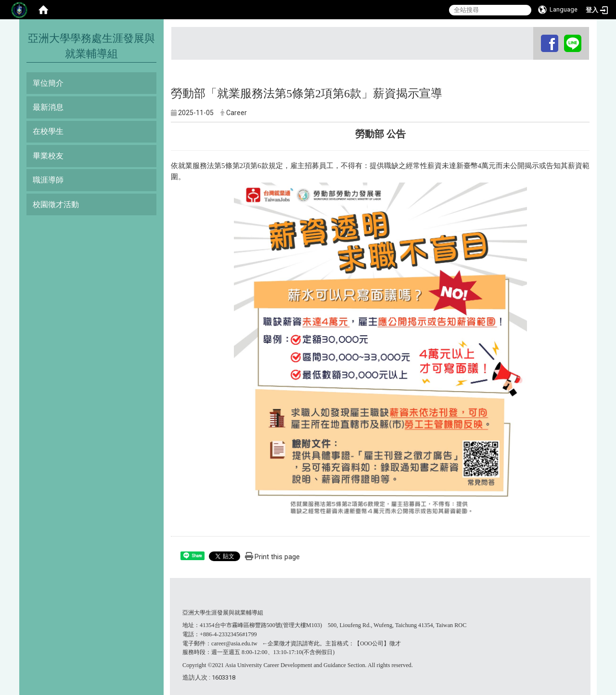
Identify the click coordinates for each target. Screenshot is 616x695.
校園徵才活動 (56, 204)
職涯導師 (48, 180)
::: (534, 36)
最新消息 (48, 107)
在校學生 (48, 131)
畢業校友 (48, 156)
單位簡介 (48, 83)
